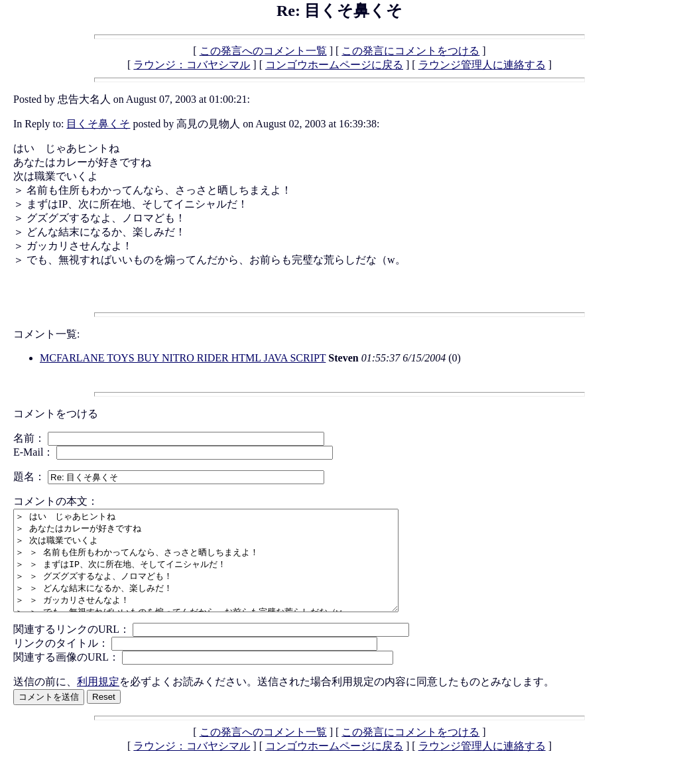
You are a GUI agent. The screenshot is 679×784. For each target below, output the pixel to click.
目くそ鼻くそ (98, 124)
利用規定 (98, 701)
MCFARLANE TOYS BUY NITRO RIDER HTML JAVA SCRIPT (183, 358)
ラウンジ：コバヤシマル (192, 65)
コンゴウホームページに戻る (334, 65)
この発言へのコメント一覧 (263, 51)
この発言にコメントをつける (410, 51)
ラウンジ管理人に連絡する (482, 65)
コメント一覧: (46, 334)
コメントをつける (56, 414)
